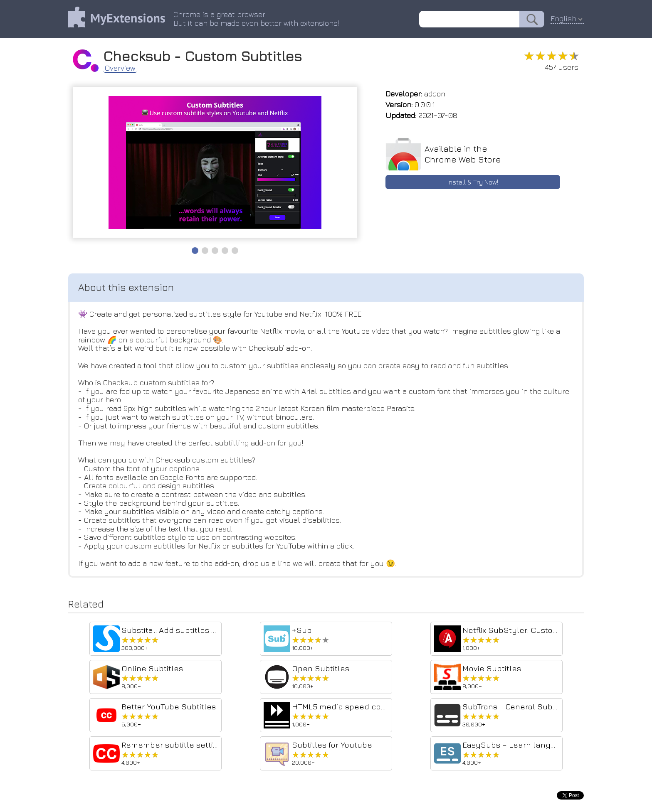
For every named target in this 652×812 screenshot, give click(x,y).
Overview (120, 68)
